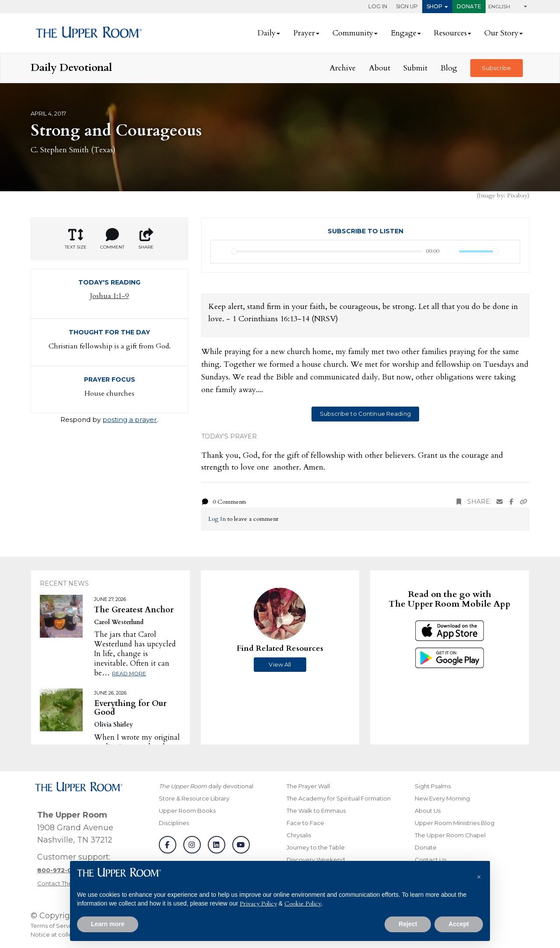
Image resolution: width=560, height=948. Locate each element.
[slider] (327, 251)
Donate (469, 6)
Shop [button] (434, 6)
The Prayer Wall (308, 786)
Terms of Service (54, 926)
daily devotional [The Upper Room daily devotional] (206, 786)
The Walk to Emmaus (316, 811)
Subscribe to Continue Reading (365, 414)
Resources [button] (450, 33)
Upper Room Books (187, 811)
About (380, 68)
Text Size (76, 239)
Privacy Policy (258, 904)
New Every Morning (442, 798)
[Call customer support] (61, 870)
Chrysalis (299, 835)
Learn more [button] (108, 924)
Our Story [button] (501, 33)
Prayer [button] (304, 33)
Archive (343, 68)
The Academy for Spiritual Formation (339, 798)
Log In (378, 6)
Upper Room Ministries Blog (455, 823)
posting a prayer (130, 420)
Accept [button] (459, 924)
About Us (428, 811)
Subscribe (496, 68)
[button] (479, 875)
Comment (112, 239)
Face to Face (305, 823)
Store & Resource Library (194, 798)
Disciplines (174, 823)
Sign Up (407, 6)
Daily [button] (266, 33)
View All (280, 664)
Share (146, 239)
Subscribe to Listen (366, 231)
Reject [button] (408, 924)
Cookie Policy (303, 904)
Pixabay (517, 195)
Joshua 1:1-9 (109, 296)
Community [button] (353, 33)
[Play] (222, 252)
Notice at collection (59, 934)
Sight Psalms (433, 786)
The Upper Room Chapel (450, 835)
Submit (415, 68)
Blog (449, 68)
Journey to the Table (316, 847)
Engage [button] (404, 33)
